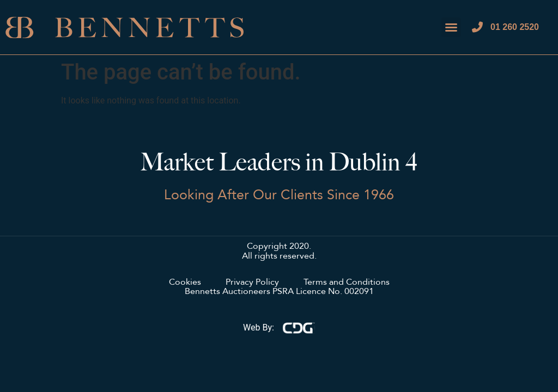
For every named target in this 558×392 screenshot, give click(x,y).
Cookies (185, 283)
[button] (451, 27)
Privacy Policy (252, 283)
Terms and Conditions (347, 283)
